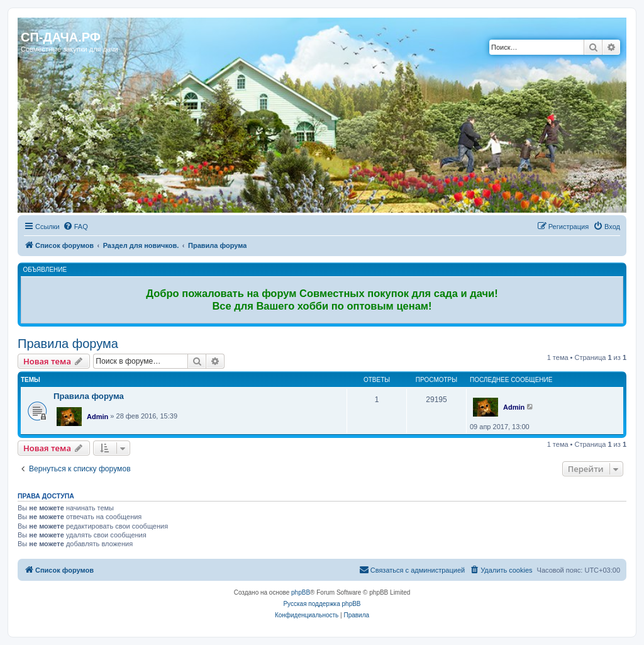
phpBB (301, 592)
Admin (97, 417)
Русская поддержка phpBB (322, 604)
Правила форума (68, 344)
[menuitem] (75, 227)
